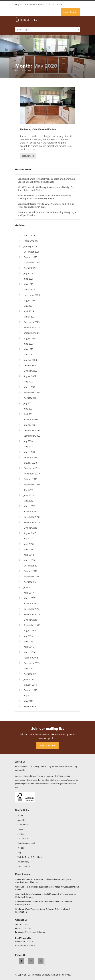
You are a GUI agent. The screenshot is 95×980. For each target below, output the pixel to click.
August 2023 (30, 338)
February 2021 (31, 419)
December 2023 (32, 322)
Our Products (23, 825)
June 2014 (29, 679)
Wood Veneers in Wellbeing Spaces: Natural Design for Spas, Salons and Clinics (46, 189)
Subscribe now (70, 12)
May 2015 (29, 668)
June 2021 (29, 409)
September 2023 (32, 333)
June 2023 (29, 344)
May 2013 (29, 701)
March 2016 (30, 652)
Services (21, 834)
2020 (24, 70)
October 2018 (31, 528)
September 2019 (32, 484)
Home (18, 70)
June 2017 (29, 587)
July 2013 (28, 696)
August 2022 (30, 376)
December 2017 (32, 566)
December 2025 (32, 252)
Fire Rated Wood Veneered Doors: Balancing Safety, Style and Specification (47, 214)
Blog (19, 852)
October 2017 (31, 571)
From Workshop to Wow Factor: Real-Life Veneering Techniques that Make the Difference (44, 197)
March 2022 (30, 387)
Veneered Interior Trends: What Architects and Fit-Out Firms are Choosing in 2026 (46, 205)
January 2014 (30, 685)
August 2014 (30, 674)
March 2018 (30, 560)
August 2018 (30, 533)
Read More (28, 156)
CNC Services (23, 839)
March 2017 (30, 598)
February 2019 (31, 511)
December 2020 (32, 430)
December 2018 (32, 517)
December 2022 (32, 365)
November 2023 (32, 327)
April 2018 (29, 555)
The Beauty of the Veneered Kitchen (38, 129)
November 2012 (32, 706)
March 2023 (30, 355)
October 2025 (31, 257)
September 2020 (32, 436)
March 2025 (30, 290)
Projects (21, 848)
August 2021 (30, 398)
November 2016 (32, 614)
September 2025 (32, 263)
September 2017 (32, 576)
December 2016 (32, 609)
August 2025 (30, 268)
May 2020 (29, 447)
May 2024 (29, 306)
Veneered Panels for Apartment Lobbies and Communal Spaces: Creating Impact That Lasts (47, 180)
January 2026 (30, 246)
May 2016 (29, 641)
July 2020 (28, 441)
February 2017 (31, 604)
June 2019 (29, 495)
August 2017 (30, 582)
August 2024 (30, 300)
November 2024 (32, 295)
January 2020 (30, 463)
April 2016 (29, 647)
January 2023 (30, 360)
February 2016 (31, 658)
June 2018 (29, 544)
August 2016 (30, 631)
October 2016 (31, 620)
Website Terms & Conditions (30, 857)
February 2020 (31, 457)
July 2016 (28, 636)
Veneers (21, 829)
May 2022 (29, 382)
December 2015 (32, 663)
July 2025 (28, 273)
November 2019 (32, 474)
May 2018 (29, 549)
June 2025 (29, 279)
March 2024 (30, 317)
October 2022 (31, 371)
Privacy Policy (23, 862)
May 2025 (29, 284)
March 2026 (30, 235)
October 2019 (31, 479)
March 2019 (30, 506)
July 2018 (28, 539)
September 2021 (32, 392)
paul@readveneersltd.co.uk (32, 4)
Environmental (24, 866)
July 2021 (28, 403)
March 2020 (30, 452)
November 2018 (32, 522)
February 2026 (31, 241)
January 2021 (30, 425)
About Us (21, 820)
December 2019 (32, 468)
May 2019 (29, 501)
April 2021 (29, 414)
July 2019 (28, 490)
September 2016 (32, 625)
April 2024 (29, 311)
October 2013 (31, 690)
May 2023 (29, 349)
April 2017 (29, 593)
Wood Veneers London (27, 843)
